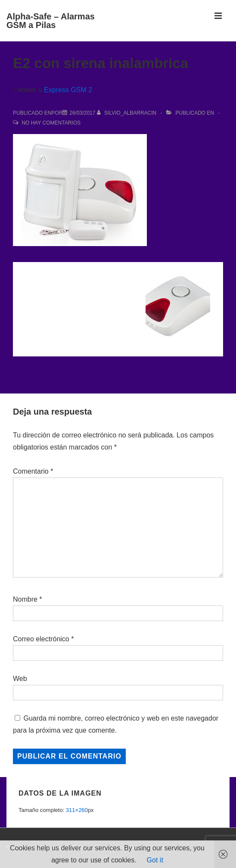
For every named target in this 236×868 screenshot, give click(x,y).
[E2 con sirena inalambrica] (82, 113)
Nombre (25, 599)
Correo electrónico (41, 639)
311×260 (77, 810)
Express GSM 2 (68, 90)
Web (20, 679)
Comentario (33, 471)
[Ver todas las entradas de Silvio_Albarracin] (127, 113)
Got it (155, 860)
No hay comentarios (51, 123)
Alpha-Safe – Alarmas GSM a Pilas (51, 21)
